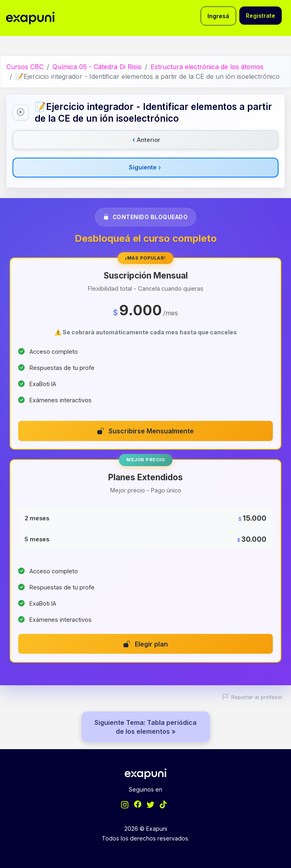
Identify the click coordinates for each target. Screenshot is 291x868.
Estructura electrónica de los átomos (207, 67)
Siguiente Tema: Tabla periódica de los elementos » (145, 727)
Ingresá (218, 16)
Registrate (261, 16)
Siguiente (145, 168)
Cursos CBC (25, 67)
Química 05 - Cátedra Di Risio (97, 67)
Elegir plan (146, 644)
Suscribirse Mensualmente (145, 431)
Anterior (146, 140)
